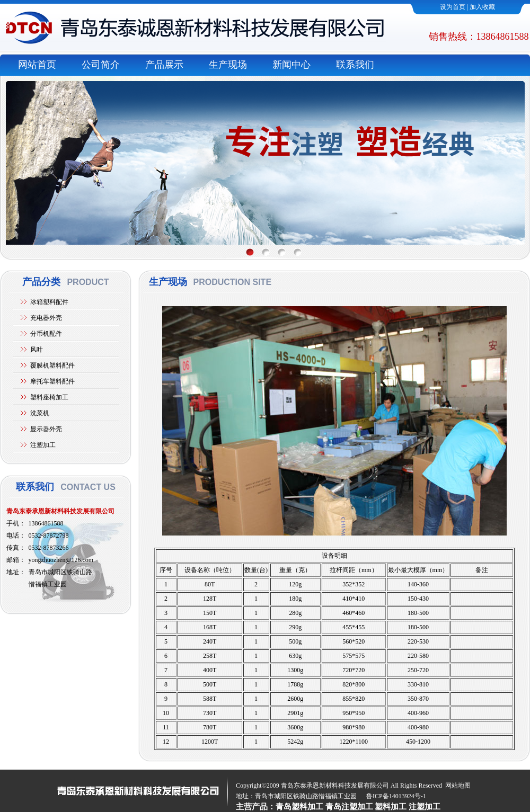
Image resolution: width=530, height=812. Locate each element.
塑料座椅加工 (49, 397)
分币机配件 (46, 334)
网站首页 (37, 65)
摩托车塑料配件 (52, 381)
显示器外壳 (46, 429)
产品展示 (164, 65)
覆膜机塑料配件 (52, 365)
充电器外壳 (46, 318)
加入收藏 (482, 7)
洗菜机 (40, 413)
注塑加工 (43, 445)
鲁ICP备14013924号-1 (396, 796)
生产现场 (228, 65)
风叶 (37, 350)
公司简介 (101, 65)
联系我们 (355, 65)
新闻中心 (291, 65)
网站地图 (458, 786)
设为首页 (453, 7)
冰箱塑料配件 (49, 302)
